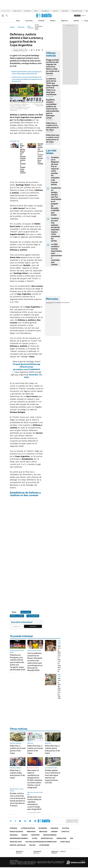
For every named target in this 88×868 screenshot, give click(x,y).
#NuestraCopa (26, 367)
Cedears (67, 303)
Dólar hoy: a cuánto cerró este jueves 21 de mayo (52, 126)
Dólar (18, 21)
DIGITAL (20, 852)
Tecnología (61, 838)
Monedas (49, 303)
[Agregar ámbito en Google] (20, 50)
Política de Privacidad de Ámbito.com (41, 842)
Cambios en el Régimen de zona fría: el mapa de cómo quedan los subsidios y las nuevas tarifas (55, 171)
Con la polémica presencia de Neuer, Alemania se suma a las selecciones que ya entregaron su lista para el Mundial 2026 (35, 662)
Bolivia (36, 11)
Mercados (31, 832)
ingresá (84, 16)
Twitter (11, 821)
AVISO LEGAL (65, 842)
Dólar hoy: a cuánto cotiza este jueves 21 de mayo (17, 774)
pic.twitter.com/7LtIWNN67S (26, 369)
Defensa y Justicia (17, 616)
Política (53, 21)
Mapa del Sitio (16, 842)
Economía (29, 21)
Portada (14, 828)
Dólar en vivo (17, 11)
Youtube (30, 821)
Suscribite (33, 626)
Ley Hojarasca (45, 11)
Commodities (60, 303)
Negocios (64, 21)
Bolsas (54, 303)
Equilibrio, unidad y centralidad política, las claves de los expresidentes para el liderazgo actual (53, 109)
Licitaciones (44, 845)
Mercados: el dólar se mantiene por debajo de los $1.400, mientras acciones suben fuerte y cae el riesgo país (35, 779)
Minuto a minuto (34, 768)
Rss (72, 838)
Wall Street (65, 11)
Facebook (15, 821)
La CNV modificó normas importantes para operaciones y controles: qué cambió (57, 254)
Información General (19, 838)
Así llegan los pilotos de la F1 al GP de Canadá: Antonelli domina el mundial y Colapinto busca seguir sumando (23, 158)
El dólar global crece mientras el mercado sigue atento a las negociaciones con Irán (53, 776)
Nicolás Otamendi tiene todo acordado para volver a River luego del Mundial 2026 (27, 73)
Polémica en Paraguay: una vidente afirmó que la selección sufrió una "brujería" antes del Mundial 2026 (18, 662)
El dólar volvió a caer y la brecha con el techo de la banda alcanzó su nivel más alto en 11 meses (18, 799)
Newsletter (84, 21)
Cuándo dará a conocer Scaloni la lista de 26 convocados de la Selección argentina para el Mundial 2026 (27, 79)
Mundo (25, 835)
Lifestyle (65, 832)
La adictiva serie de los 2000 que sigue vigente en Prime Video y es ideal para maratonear (52, 87)
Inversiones (27, 11)
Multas (32, 845)
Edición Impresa (50, 835)
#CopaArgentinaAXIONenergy (26, 364)
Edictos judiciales (18, 845)
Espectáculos (47, 838)
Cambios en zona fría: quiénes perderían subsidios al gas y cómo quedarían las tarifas (56, 230)
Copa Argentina (33, 616)
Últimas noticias (28, 828)
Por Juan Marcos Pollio (34, 812)
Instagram (20, 821)
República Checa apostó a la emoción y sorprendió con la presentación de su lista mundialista (42, 154)
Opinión (76, 21)
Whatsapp (35, 821)
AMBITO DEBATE (59, 852)
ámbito (12, 27)
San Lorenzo (31, 27)
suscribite (77, 16)
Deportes (21, 27)
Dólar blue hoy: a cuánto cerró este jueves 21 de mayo (53, 138)
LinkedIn (25, 821)
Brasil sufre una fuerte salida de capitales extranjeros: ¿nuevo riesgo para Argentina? (35, 803)
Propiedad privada (77, 11)
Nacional (14, 835)
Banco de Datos (16, 832)
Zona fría (55, 11)
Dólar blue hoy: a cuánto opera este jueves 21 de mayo (52, 749)
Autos (35, 838)
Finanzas (41, 21)
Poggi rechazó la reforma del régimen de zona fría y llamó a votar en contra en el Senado (53, 67)
